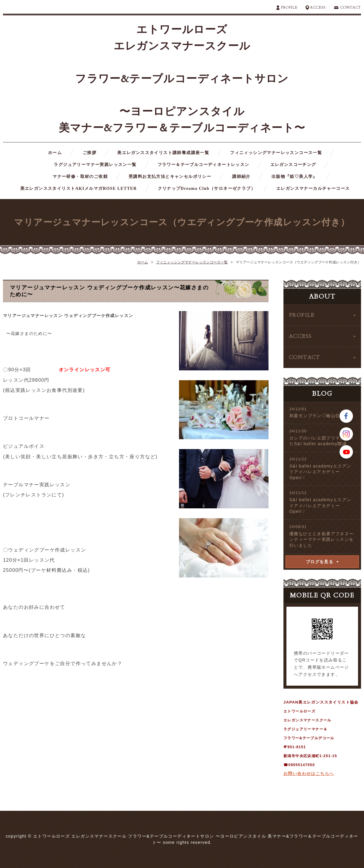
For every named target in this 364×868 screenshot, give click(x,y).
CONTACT (351, 7)
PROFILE (289, 7)
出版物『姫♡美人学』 (294, 177)
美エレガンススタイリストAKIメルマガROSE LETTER (79, 188)
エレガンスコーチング (293, 165)
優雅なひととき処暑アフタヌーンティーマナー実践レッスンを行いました (322, 539)
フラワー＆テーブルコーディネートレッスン (203, 165)
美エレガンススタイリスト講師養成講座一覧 (163, 153)
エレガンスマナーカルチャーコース (313, 188)
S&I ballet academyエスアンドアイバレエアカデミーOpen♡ (320, 472)
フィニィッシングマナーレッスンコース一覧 (276, 153)
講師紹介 (241, 177)
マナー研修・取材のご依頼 (80, 177)
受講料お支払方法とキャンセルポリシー (170, 177)
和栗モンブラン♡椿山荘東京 (319, 416)
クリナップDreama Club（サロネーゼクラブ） (207, 188)
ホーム (55, 153)
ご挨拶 (90, 153)
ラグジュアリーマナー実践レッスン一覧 (95, 165)
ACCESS (318, 7)
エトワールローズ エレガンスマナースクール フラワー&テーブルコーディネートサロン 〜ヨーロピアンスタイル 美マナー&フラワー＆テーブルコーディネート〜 (182, 79)
